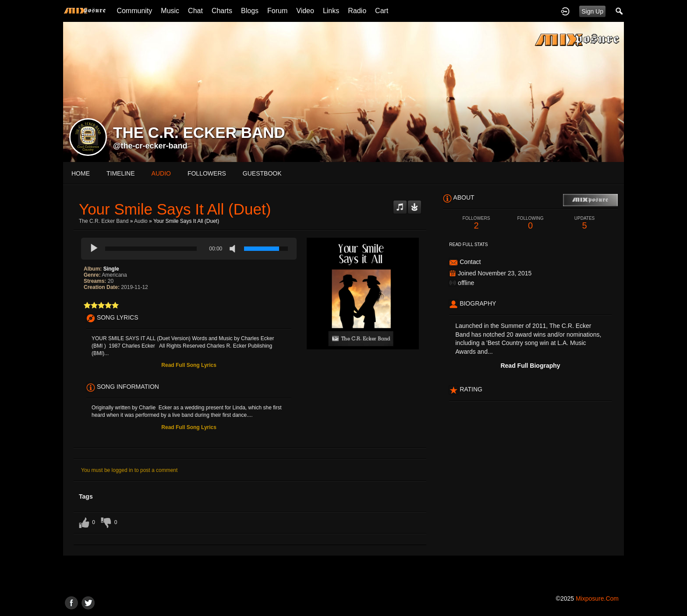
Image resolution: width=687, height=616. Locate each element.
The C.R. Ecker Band (104, 221)
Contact (470, 262)
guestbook (262, 173)
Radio (357, 11)
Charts (222, 11)
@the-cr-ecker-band (150, 146)
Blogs (250, 11)
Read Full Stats (468, 245)
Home (81, 173)
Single (111, 269)
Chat (195, 11)
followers (207, 173)
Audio (141, 221)
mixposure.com (597, 598)
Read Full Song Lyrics (189, 365)
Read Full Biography (530, 366)
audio (161, 173)
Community (134, 11)
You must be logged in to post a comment (129, 470)
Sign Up (592, 11)
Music (170, 11)
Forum (277, 11)
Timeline (121, 173)
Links (331, 11)
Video (305, 11)
